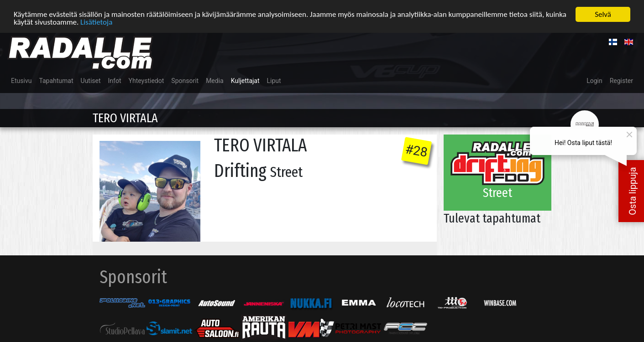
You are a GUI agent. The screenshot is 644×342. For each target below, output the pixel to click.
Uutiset (91, 80)
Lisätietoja (96, 22)
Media (215, 80)
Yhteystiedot (147, 80)
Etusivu (21, 80)
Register (621, 80)
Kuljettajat (245, 80)
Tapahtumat (56, 80)
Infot (115, 80)
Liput (274, 80)
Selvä (603, 14)
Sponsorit (185, 80)
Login (594, 80)
